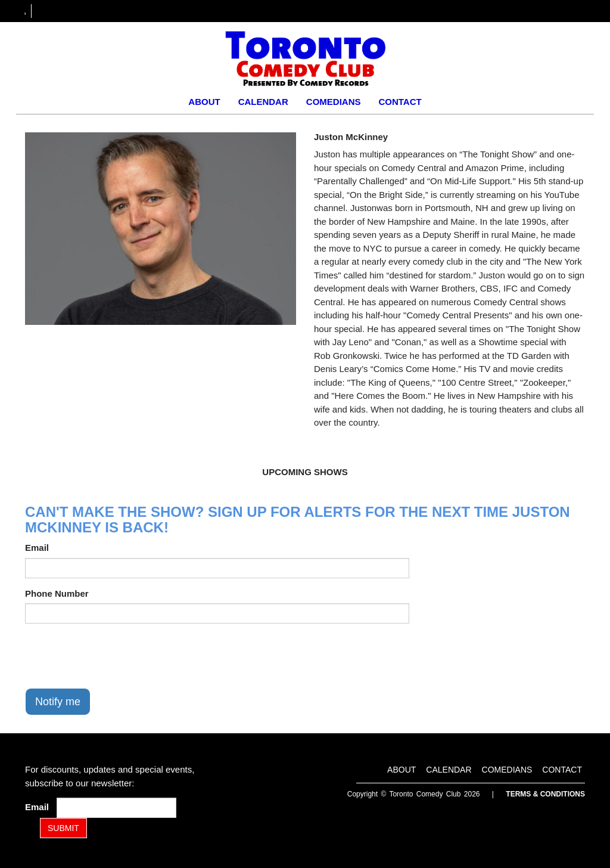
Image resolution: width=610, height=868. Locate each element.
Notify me (58, 702)
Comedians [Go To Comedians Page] (334, 102)
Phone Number (57, 593)
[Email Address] (116, 808)
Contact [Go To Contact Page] (400, 102)
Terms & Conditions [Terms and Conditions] (545, 794)
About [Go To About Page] (204, 102)
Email (37, 548)
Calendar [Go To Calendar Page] (263, 102)
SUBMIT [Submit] (63, 828)
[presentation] (116, 656)
